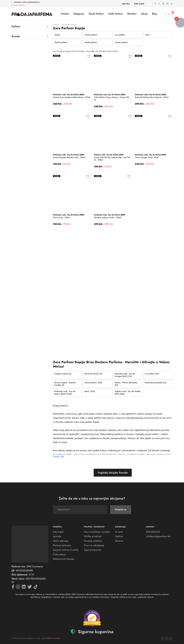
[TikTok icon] (172, 4)
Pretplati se (121, 510)
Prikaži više (58, 457)
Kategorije (79, 14)
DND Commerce (54, 638)
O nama (119, 532)
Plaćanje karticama (62, 545)
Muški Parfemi (116, 14)
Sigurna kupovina (92, 550)
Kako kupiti (139, 4)
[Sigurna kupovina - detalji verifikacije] (92, 618)
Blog (154, 14)
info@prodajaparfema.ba (158, 536)
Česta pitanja (59, 554)
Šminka (16, 36)
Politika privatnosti (93, 536)
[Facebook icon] (155, 4)
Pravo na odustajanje (94, 545)
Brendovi (132, 14)
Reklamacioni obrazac (64, 559)
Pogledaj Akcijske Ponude (113, 473)
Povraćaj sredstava (93, 541)
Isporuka (126, 4)
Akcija (144, 14)
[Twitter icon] (167, 4)
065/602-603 (19, 5)
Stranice (119, 541)
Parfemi (16, 26)
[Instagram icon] (159, 4)
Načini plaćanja (61, 541)
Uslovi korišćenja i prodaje (97, 532)
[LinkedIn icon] (163, 4)
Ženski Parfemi (96, 14)
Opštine (119, 536)
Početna (65, 14)
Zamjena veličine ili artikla (66, 550)
